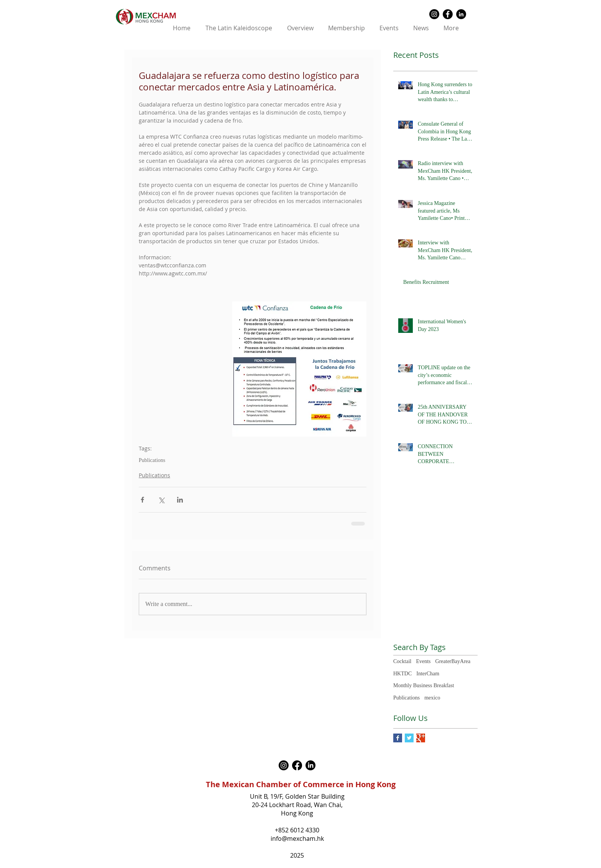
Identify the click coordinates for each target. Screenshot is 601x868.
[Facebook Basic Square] (398, 738)
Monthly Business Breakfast (424, 685)
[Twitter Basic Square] (409, 738)
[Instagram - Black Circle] (434, 14)
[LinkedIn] (310, 765)
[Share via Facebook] (142, 500)
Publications (152, 460)
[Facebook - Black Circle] (448, 14)
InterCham (428, 674)
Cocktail (402, 661)
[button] (300, 28)
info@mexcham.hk (297, 839)
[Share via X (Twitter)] (161, 500)
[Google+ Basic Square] (421, 738)
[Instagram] (284, 765)
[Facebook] (297, 765)
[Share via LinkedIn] (180, 500)
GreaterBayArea (453, 661)
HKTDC (402, 674)
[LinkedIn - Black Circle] (461, 14)
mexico (432, 698)
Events (423, 661)
